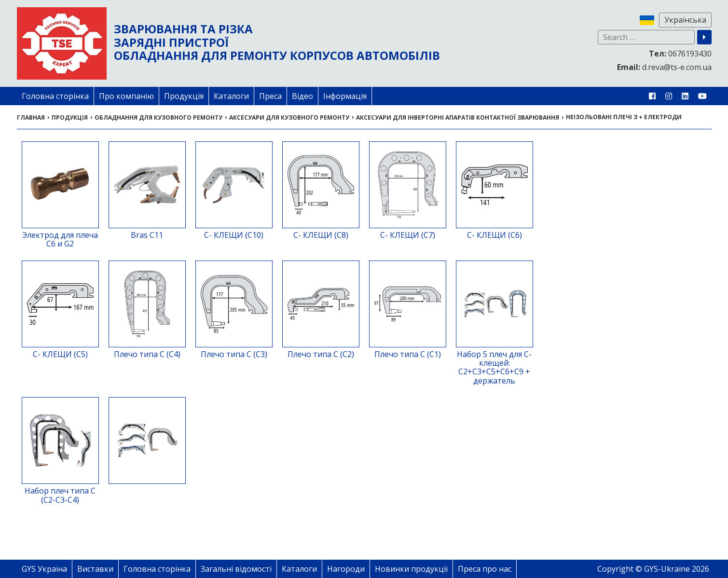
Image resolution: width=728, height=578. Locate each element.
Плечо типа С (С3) (234, 354)
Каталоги (231, 96)
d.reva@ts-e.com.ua (664, 67)
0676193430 (680, 54)
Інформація (345, 96)
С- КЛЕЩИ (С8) (321, 235)
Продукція (184, 96)
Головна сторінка (55, 96)
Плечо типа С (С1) (408, 354)
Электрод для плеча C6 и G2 (60, 239)
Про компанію (126, 96)
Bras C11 (147, 235)
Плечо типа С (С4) (147, 354)
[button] (704, 37)
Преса (270, 96)
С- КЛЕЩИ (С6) (494, 235)
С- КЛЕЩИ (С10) (234, 235)
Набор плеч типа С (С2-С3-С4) (60, 495)
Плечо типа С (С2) (321, 354)
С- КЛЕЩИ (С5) (60, 354)
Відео (302, 96)
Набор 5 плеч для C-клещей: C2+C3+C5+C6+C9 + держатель (494, 367)
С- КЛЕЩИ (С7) (408, 235)
